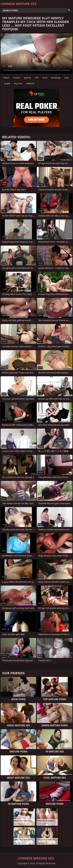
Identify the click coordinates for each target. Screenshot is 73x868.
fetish (6, 78)
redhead (30, 83)
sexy (67, 78)
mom (45, 78)
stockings (56, 78)
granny (27, 78)
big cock (18, 83)
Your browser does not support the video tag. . (36, 54)
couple (7, 83)
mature (17, 78)
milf (37, 78)
